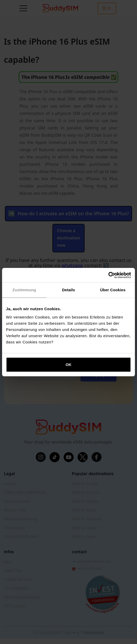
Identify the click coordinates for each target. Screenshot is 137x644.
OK (69, 365)
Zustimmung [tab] (24, 290)
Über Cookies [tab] (113, 290)
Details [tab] (68, 290)
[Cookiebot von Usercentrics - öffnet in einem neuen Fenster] (108, 275)
